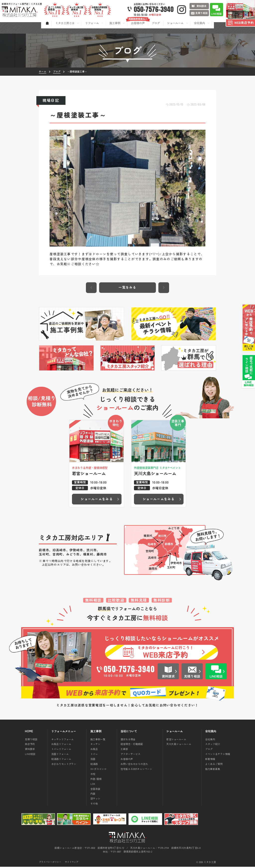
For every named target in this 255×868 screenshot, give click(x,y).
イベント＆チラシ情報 (218, 755)
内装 (93, 795)
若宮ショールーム (176, 740)
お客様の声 (127, 760)
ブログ (209, 750)
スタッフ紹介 (213, 745)
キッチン (95, 745)
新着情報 (210, 760)
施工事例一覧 (98, 740)
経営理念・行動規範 (132, 745)
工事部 (124, 750)
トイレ (94, 755)
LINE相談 (30, 755)
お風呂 (94, 750)
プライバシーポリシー (50, 863)
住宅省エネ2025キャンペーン (136, 770)
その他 (94, 805)
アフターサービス (130, 755)
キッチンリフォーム (63, 740)
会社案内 (210, 740)
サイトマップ (71, 863)
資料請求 (30, 750)
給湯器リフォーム (61, 760)
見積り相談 (31, 740)
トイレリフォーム (61, 750)
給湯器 (94, 765)
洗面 (93, 760)
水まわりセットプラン (64, 765)
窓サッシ (95, 800)
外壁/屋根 (96, 780)
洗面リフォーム (60, 755)
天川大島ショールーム (179, 745)
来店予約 (30, 745)
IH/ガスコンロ (98, 770)
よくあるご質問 (214, 765)
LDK (93, 785)
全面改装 (95, 790)
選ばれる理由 (128, 740)
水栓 (93, 775)
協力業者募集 (213, 770)
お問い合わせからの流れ (134, 765)
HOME (29, 732)
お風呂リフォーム (61, 745)
